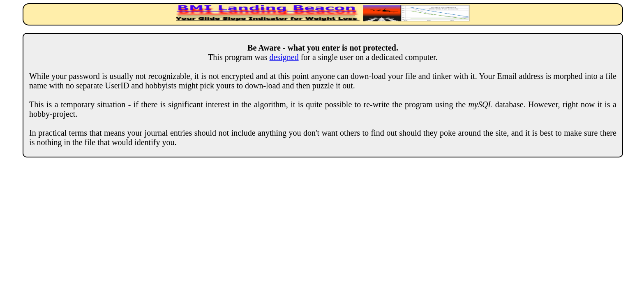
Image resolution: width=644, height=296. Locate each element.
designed (284, 57)
